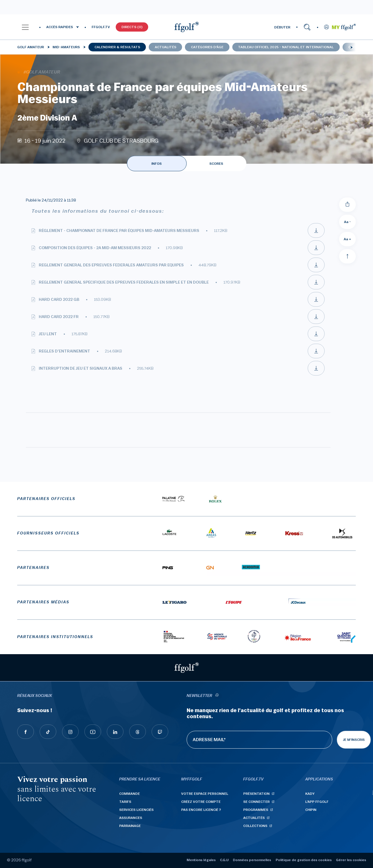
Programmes (256, 810)
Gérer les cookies (351, 860)
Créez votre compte (201, 802)
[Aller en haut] (347, 256)
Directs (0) (132, 27)
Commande (130, 794)
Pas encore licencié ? (201, 810)
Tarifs (125, 802)
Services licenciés (136, 810)
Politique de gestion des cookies (304, 860)
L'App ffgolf (317, 802)
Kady (310, 794)
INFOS (156, 164)
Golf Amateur (31, 47)
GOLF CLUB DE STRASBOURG (121, 141)
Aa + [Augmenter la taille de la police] (347, 239)
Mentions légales (201, 860)
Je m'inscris (354, 740)
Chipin (311, 810)
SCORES (216, 164)
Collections (255, 826)
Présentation (256, 794)
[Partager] (347, 205)
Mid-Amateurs (66, 47)
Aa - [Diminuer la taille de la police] (347, 222)
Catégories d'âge (207, 47)
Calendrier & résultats (117, 47)
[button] (25, 27)
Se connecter (256, 802)
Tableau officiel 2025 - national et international (286, 47)
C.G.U (224, 860)
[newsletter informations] (217, 696)
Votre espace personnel (205, 794)
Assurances (131, 818)
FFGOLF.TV (101, 27)
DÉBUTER (282, 27)
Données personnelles (252, 860)
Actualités (166, 47)
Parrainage (130, 826)
